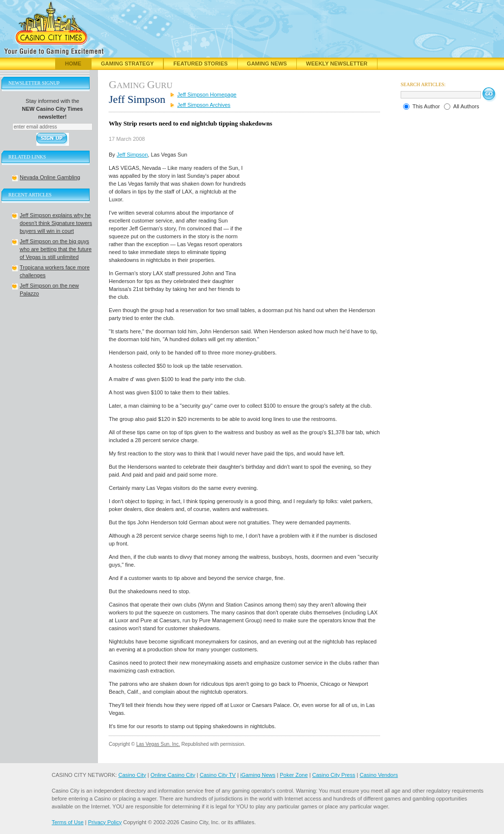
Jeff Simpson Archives (204, 105)
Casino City (132, 775)
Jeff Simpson (132, 155)
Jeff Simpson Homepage (207, 95)
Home (73, 64)
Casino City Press (333, 775)
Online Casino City (173, 775)
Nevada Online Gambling (50, 177)
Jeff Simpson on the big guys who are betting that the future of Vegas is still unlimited (56, 249)
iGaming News (258, 775)
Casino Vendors (379, 775)
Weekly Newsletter (337, 64)
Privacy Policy (105, 822)
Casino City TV (218, 775)
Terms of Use (68, 822)
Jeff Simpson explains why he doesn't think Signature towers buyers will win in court (56, 223)
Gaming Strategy (127, 64)
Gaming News (267, 64)
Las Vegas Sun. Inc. (158, 744)
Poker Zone (294, 775)
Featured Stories (200, 64)
